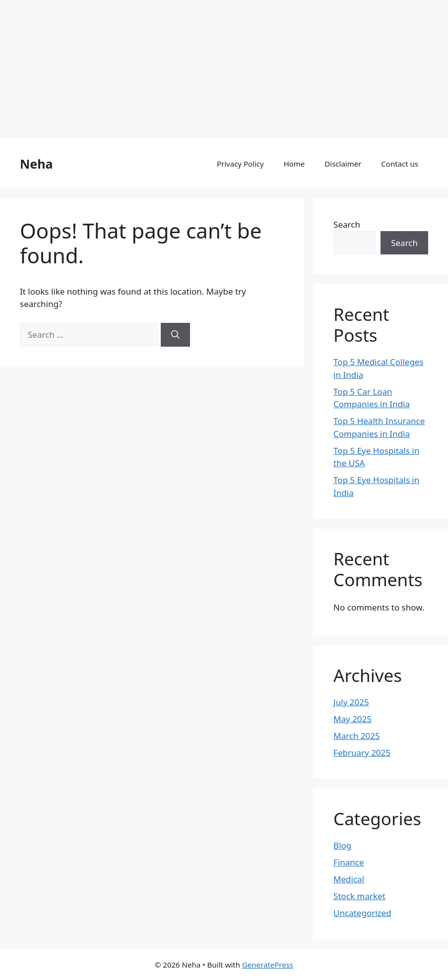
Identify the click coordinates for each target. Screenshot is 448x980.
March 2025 (357, 736)
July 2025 (351, 702)
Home (294, 164)
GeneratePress (268, 965)
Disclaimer (343, 164)
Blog (342, 845)
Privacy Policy (240, 164)
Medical (349, 879)
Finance (349, 862)
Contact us (400, 164)
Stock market (359, 896)
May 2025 (352, 719)
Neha (36, 164)
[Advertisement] (224, 69)
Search (347, 224)
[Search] (175, 335)
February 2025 (362, 753)
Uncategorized (362, 913)
